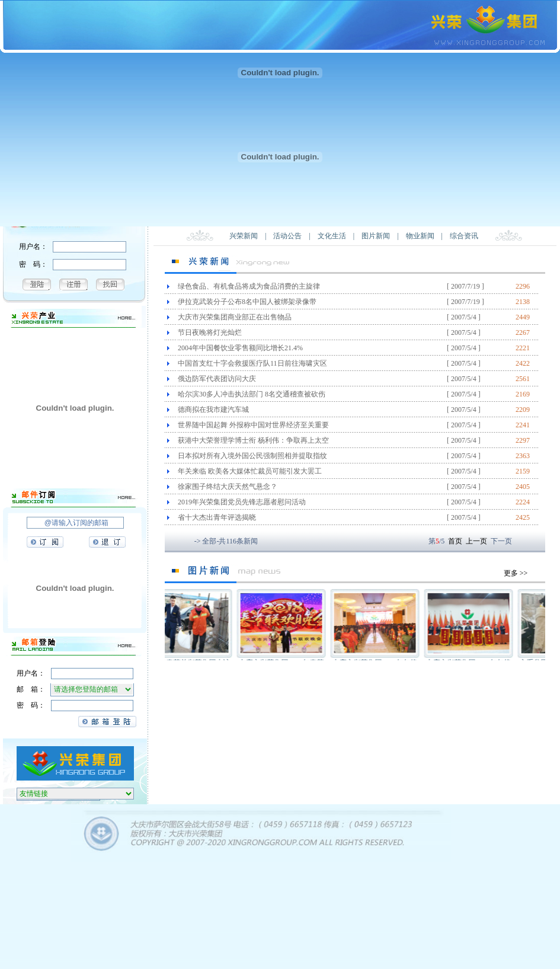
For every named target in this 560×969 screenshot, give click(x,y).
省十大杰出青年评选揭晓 (217, 517)
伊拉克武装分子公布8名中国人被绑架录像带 (247, 302)
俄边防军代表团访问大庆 (217, 379)
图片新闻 (376, 236)
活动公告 (287, 236)
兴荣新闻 (244, 236)
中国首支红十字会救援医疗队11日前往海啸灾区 (252, 363)
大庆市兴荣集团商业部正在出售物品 (235, 317)
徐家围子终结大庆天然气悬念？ (228, 487)
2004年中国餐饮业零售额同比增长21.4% (240, 348)
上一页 (476, 541)
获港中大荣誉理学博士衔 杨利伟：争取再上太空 (253, 440)
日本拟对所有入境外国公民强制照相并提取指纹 (252, 456)
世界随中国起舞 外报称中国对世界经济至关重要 (253, 425)
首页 (455, 541)
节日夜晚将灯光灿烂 (210, 332)
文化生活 (332, 236)
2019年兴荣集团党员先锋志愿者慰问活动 (242, 502)
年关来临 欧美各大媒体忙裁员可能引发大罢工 (250, 471)
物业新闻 (420, 236)
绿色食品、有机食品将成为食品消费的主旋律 (249, 286)
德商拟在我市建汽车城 (213, 410)
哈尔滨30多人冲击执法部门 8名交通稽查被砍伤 (252, 394)
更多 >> (516, 573)
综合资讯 (464, 236)
